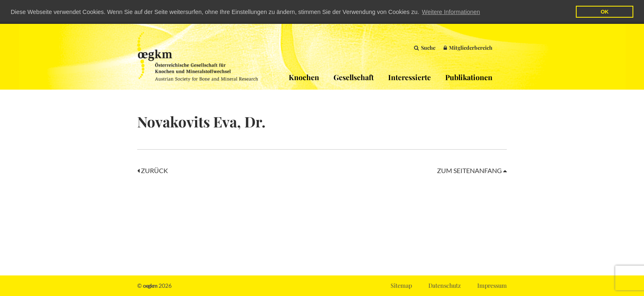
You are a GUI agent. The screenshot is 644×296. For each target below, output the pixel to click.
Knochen (304, 77)
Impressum (492, 285)
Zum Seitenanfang (472, 170)
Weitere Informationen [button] (451, 12)
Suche (425, 47)
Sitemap (401, 285)
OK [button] (604, 12)
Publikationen (469, 77)
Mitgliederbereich (468, 47)
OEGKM (198, 56)
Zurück (153, 170)
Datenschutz (445, 285)
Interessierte (409, 77)
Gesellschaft (354, 77)
